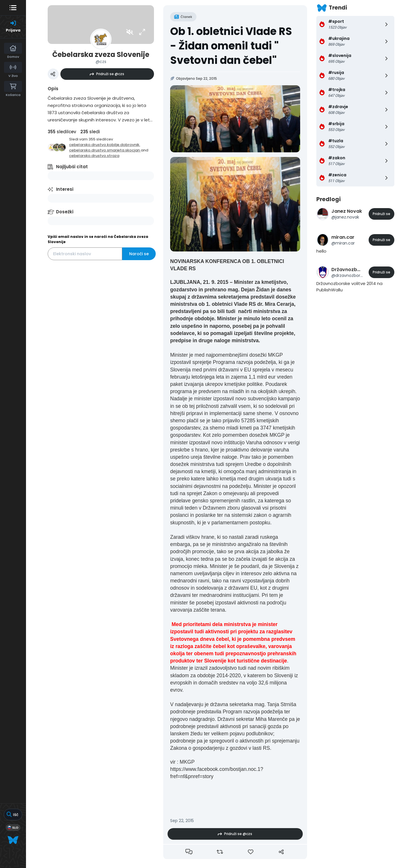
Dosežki (65, 212)
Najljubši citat (72, 167)
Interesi (65, 189)
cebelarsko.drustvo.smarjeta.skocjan (105, 150)
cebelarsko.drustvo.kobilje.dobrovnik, (105, 145)
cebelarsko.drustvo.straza (94, 156)
